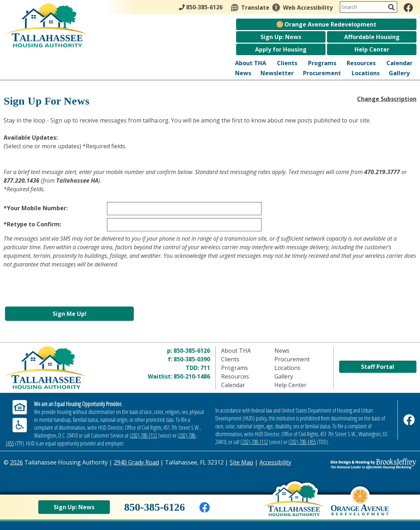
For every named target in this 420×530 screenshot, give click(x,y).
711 (205, 368)
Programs (322, 63)
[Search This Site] (368, 7)
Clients (287, 63)
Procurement (322, 73)
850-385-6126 (192, 351)
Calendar (399, 63)
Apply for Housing (281, 49)
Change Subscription (387, 99)
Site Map (241, 462)
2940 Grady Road (136, 462)
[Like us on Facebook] (408, 8)
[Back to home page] (293, 505)
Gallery (399, 73)
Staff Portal (378, 367)
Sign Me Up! (70, 314)
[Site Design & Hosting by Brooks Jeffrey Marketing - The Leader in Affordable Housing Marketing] (365, 464)
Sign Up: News (281, 37)
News (243, 73)
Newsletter (277, 73)
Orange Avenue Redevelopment (326, 24)
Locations (366, 73)
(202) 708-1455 (302, 442)
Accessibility (275, 462)
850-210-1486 (192, 376)
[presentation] (58, 291)
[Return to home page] (55, 368)
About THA (251, 63)
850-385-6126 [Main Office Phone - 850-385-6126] (201, 7)
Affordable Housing (372, 37)
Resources (361, 63)
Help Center (372, 49)
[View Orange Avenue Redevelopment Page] (360, 507)
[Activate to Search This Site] (391, 7)
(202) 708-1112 (143, 435)
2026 (16, 462)
